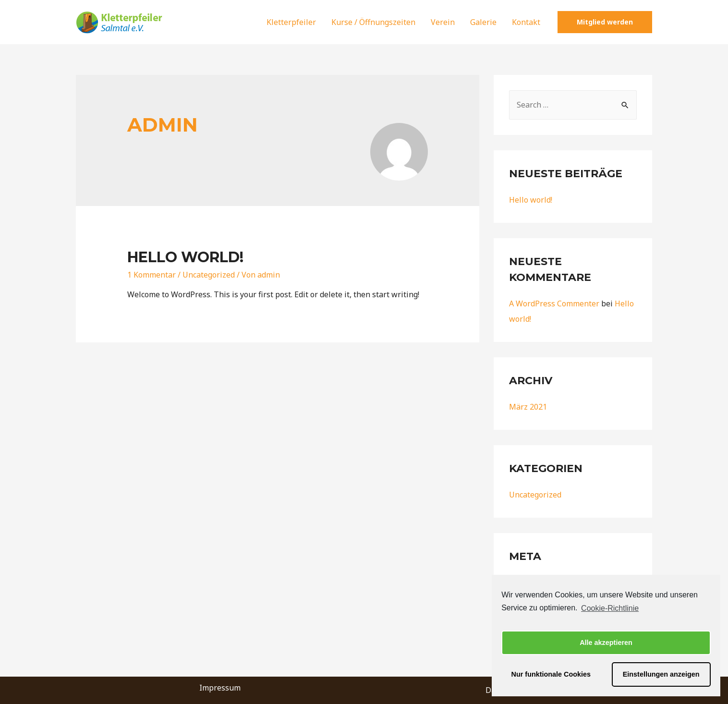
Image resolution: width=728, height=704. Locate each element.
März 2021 (528, 407)
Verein (443, 22)
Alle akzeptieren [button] (606, 643)
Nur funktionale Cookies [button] (551, 674)
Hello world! (185, 257)
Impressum (220, 688)
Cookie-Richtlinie (610, 608)
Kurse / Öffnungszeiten (373, 22)
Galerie (483, 22)
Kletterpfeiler (291, 22)
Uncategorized (209, 275)
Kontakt (526, 22)
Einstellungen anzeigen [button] (661, 674)
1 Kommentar (152, 275)
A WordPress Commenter (554, 303)
